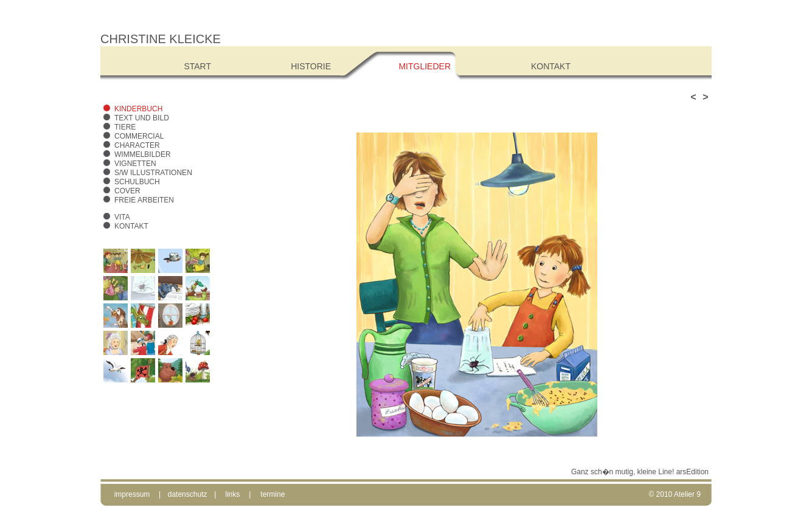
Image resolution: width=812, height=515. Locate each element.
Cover (127, 191)
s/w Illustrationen (153, 173)
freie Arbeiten (144, 200)
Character (137, 145)
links (232, 494)
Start (197, 66)
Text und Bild (142, 118)
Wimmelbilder (143, 154)
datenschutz (188, 494)
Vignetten (135, 164)
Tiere (125, 127)
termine (272, 494)
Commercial (139, 136)
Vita (122, 217)
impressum (132, 494)
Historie (311, 66)
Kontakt (131, 226)
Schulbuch (137, 182)
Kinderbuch (138, 109)
